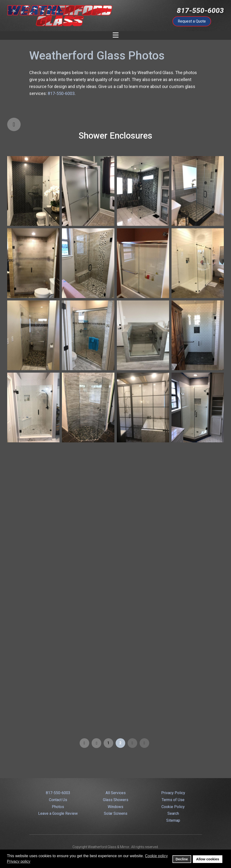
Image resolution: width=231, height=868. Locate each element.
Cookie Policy (173, 807)
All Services (116, 793)
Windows (115, 807)
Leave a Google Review (58, 813)
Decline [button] (182, 859)
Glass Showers (116, 800)
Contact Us (58, 800)
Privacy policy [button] (19, 861)
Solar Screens (116, 813)
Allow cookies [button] (208, 859)
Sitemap (173, 820)
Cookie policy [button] (156, 856)
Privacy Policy (173, 793)
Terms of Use (173, 800)
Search (173, 813)
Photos (58, 807)
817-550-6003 (200, 10)
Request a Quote (192, 21)
